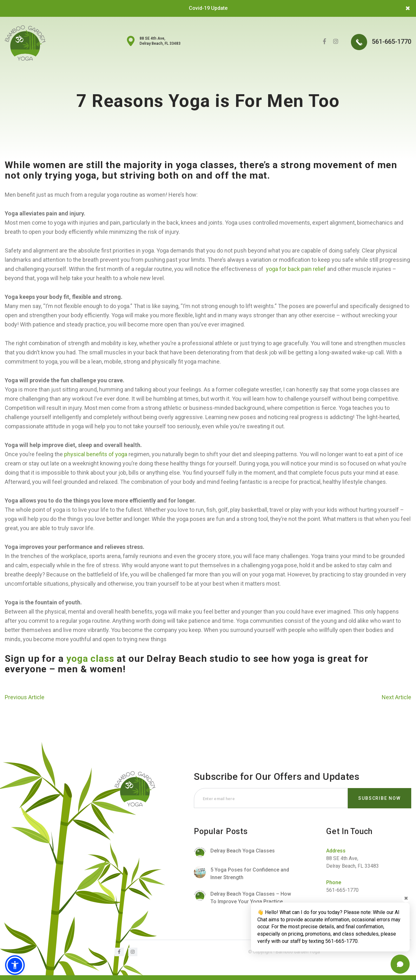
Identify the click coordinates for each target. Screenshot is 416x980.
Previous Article (25, 697)
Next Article (396, 697)
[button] (15, 965)
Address (336, 851)
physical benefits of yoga (96, 454)
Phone (334, 882)
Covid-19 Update (208, 8)
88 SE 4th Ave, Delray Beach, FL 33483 (160, 41)
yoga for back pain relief (296, 269)
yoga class (90, 658)
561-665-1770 (381, 42)
